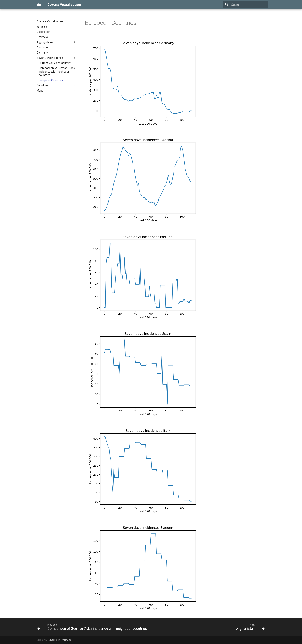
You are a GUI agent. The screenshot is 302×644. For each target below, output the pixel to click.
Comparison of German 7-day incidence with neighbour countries (57, 71)
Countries (56, 85)
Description (43, 32)
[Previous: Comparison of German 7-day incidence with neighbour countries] (93, 627)
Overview (42, 37)
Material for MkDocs (60, 640)
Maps (56, 91)
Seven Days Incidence (56, 58)
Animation (56, 47)
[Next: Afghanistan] (250, 627)
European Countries (51, 80)
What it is (42, 27)
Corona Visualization (50, 21)
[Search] (245, 5)
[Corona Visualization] (39, 5)
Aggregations (56, 42)
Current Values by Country (55, 63)
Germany (56, 53)
